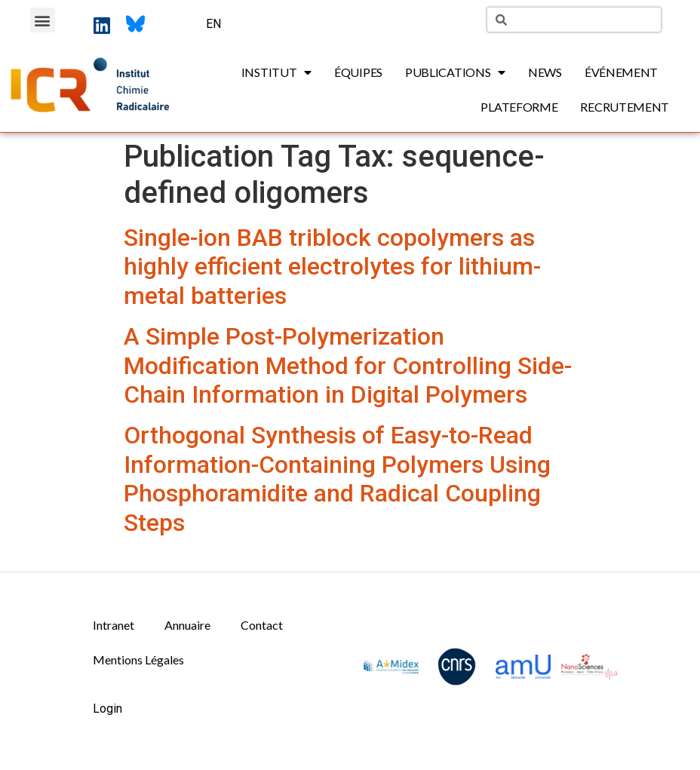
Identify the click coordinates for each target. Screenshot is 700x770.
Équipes (358, 72)
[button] (43, 20)
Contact (262, 625)
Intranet (114, 625)
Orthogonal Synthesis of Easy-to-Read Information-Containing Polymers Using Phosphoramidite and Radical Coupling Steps (337, 479)
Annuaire (187, 625)
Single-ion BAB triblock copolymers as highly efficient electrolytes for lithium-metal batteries (332, 267)
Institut (276, 72)
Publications (455, 72)
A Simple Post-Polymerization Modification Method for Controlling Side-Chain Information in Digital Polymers (348, 365)
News (545, 72)
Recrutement (625, 107)
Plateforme (519, 107)
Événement (621, 72)
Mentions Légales (138, 660)
